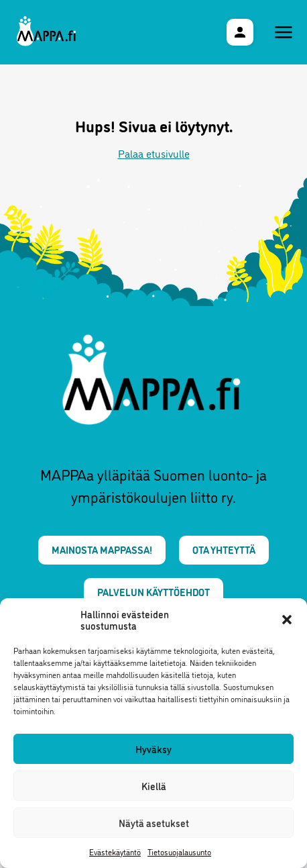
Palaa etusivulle (154, 153)
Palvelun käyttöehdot (153, 592)
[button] (287, 620)
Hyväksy (153, 749)
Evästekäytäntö (115, 852)
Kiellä (154, 786)
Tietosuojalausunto (179, 852)
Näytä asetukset (154, 823)
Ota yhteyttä (224, 549)
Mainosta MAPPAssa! (102, 549)
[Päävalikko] (284, 32)
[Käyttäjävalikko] (240, 32)
